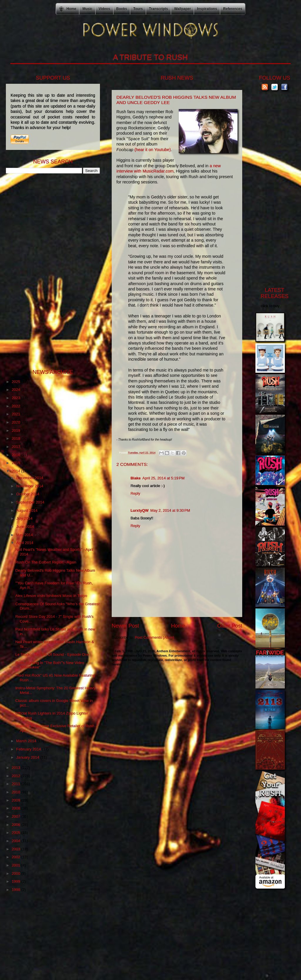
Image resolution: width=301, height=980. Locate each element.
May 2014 (25, 535)
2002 (16, 857)
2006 (16, 825)
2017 (16, 447)
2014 (16, 471)
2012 (16, 776)
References (233, 9)
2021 (16, 414)
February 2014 (29, 749)
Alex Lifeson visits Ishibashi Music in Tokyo (51, 596)
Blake (136, 478)
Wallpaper (182, 9)
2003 (16, 849)
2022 (16, 406)
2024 (16, 390)
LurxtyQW (140, 510)
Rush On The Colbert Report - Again (46, 562)
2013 (16, 768)
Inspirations (207, 9)
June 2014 (26, 527)
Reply (135, 493)
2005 (16, 833)
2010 (16, 792)
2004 (16, 841)
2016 (16, 455)
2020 (16, 422)
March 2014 (27, 741)
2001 (16, 865)
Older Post (230, 626)
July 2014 (25, 518)
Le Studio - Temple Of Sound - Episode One (52, 654)
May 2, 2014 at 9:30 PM (170, 510)
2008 (16, 808)
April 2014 (25, 543)
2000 (16, 873)
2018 (16, 438)
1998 (16, 890)
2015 (16, 463)
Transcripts (159, 9)
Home (178, 626)
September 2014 (31, 502)
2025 (16, 382)
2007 (16, 816)
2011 (16, 784)
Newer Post (125, 626)
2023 (16, 398)
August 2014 (27, 510)
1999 (16, 881)
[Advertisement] (50, 271)
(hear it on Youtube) (153, 150)
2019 (16, 430)
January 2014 (28, 757)
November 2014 (30, 486)
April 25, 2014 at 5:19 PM (163, 478)
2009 (16, 800)
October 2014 (28, 494)
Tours (138, 9)
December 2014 (30, 478)
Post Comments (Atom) (155, 637)
